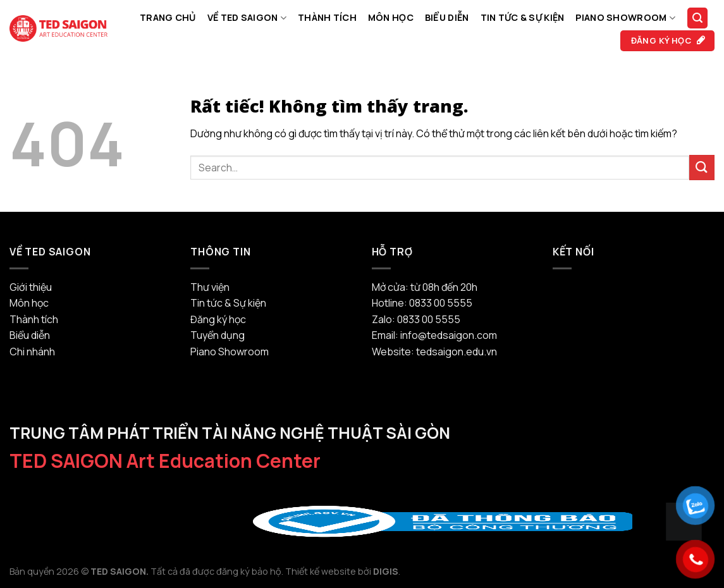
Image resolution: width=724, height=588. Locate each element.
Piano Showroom (625, 18)
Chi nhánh (32, 352)
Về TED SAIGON (247, 18)
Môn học (391, 17)
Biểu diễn (447, 17)
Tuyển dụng (218, 335)
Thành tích (327, 17)
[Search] (697, 18)
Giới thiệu (31, 287)
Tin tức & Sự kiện (523, 17)
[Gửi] (702, 167)
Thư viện (210, 287)
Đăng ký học (218, 319)
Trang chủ (168, 17)
